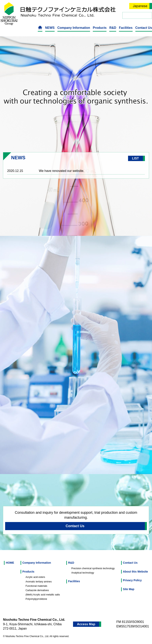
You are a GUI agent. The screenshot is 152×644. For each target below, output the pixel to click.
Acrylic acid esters (35, 577)
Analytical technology (83, 573)
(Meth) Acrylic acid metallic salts (43, 595)
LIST (135, 158)
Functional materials (36, 586)
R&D (113, 28)
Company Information (74, 28)
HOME (10, 563)
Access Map (86, 624)
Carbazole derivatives (37, 590)
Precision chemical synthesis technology (93, 568)
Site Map (129, 589)
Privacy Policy (132, 580)
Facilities (126, 28)
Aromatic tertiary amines (39, 582)
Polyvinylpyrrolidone (36, 599)
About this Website (135, 572)
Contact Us (144, 28)
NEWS (50, 28)
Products (100, 28)
